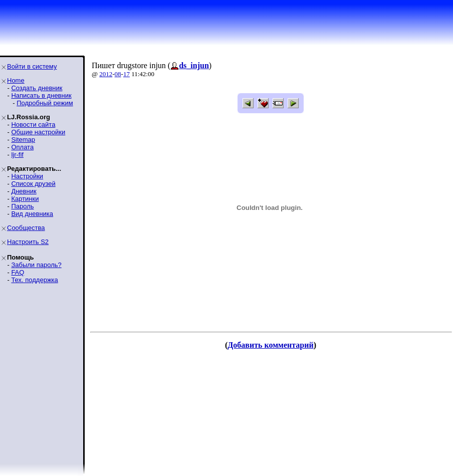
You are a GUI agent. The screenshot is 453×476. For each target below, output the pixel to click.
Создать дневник (37, 88)
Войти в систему (32, 66)
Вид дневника (32, 214)
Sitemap (23, 140)
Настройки (27, 176)
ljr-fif (17, 155)
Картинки (25, 199)
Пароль (22, 206)
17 (127, 74)
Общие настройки (38, 132)
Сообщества (26, 228)
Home (16, 80)
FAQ (18, 272)
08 (118, 74)
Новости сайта (33, 125)
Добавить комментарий (270, 345)
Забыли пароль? (36, 265)
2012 (106, 74)
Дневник (24, 191)
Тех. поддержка (34, 280)
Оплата (22, 147)
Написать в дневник (41, 95)
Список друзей (33, 184)
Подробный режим (45, 103)
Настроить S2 (28, 242)
